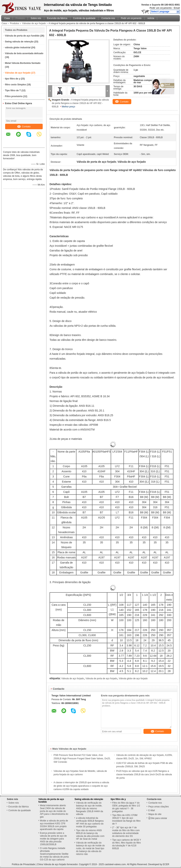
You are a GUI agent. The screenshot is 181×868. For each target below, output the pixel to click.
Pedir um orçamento (161, 8)
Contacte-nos (108, 18)
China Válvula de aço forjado (52, 864)
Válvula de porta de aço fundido (22, 36)
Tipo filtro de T (13, 90)
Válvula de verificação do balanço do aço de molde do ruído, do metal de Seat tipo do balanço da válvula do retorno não (90, 848)
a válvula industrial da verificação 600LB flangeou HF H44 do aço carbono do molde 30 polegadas (90, 822)
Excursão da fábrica (57, 18)
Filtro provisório (14, 96)
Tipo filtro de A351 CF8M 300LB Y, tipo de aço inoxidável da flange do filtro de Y (126, 819)
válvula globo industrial (18, 48)
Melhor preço (68, 107)
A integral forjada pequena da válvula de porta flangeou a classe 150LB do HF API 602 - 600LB (80, 103)
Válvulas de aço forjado (34, 23)
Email (177, 8)
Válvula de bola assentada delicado (24, 53)
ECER (166, 864)
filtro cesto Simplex (16, 85)
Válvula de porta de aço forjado (101, 679)
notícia (151, 18)
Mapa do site (155, 814)
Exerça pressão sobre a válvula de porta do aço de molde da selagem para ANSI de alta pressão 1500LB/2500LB (53, 839)
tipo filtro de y (12, 79)
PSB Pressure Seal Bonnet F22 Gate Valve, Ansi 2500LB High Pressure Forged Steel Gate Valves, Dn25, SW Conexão (82, 759)
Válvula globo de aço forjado (133, 679)
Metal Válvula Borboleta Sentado (23, 63)
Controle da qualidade (84, 18)
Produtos (20, 18)
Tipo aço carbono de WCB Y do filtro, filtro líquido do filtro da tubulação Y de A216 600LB (127, 844)
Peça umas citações (158, 807)
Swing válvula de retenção (19, 42)
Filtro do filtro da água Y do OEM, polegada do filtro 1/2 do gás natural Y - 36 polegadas (126, 807)
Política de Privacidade (23, 864)
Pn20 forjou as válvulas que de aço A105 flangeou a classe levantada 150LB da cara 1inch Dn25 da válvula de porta (144, 774)
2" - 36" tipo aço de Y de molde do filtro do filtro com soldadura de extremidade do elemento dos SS (126, 832)
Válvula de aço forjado (73, 679)
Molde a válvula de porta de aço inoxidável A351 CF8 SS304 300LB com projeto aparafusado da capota (54, 825)
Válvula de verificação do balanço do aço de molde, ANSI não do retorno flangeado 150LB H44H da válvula (89, 809)
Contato (24, 126)
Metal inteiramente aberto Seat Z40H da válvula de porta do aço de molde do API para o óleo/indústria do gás (54, 811)
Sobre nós (36, 18)
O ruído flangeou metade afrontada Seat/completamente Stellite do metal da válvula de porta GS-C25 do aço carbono (54, 854)
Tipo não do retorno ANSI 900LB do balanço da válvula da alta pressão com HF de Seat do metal (90, 835)
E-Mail (151, 810)
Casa (7, 18)
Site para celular (158, 818)
